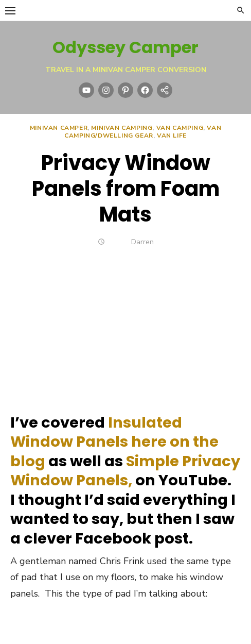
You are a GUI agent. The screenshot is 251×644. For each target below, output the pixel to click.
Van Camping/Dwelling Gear (143, 132)
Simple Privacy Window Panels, (125, 471)
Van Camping (180, 128)
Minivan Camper (59, 128)
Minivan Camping (122, 128)
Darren (142, 242)
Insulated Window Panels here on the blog (114, 442)
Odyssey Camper (126, 47)
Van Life (172, 135)
